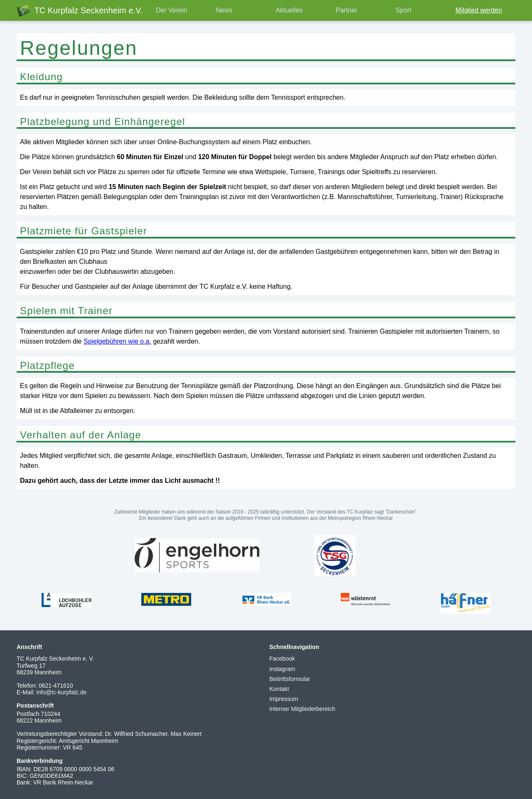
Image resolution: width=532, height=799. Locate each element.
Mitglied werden (479, 10)
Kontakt (279, 689)
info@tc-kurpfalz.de (61, 692)
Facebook (282, 659)
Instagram (282, 669)
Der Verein (172, 10)
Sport (404, 10)
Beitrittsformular (290, 679)
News (224, 10)
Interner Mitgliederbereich (302, 709)
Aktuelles (289, 10)
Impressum (284, 699)
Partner (347, 10)
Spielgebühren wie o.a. (117, 341)
